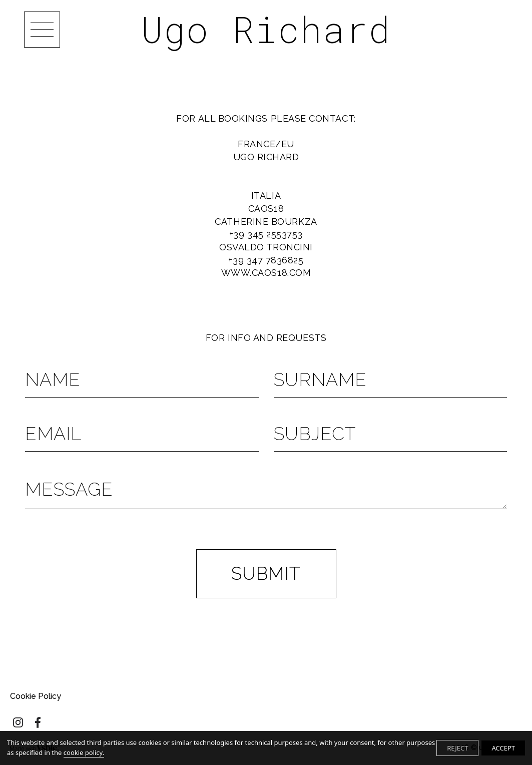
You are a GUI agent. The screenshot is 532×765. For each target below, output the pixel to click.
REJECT (457, 748)
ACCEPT (503, 748)
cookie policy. (84, 752)
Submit (266, 573)
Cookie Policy (36, 696)
